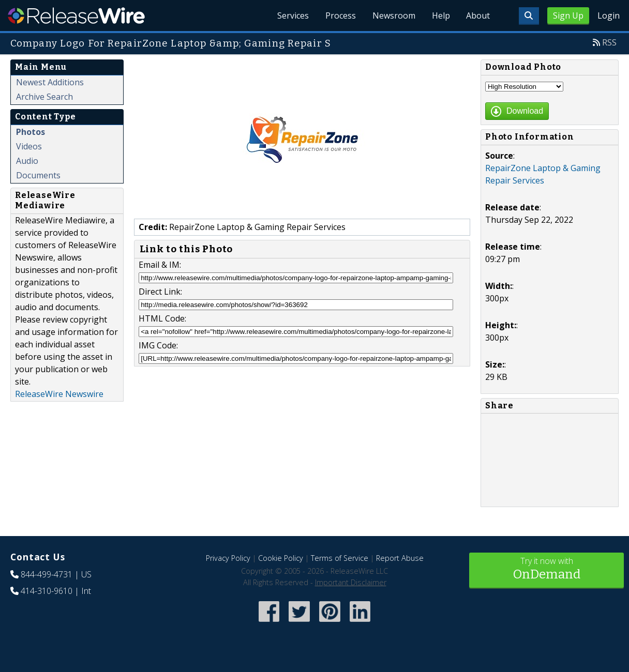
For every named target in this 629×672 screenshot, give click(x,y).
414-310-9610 (47, 591)
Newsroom (393, 16)
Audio (27, 161)
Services (293, 16)
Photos (31, 132)
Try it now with (546, 569)
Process (340, 16)
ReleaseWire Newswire (59, 394)
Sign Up (568, 16)
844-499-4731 (47, 574)
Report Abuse (400, 558)
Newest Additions (50, 82)
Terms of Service (340, 558)
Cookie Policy (281, 558)
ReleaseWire (76, 16)
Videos (29, 146)
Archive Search (44, 97)
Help (440, 16)
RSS (609, 42)
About (478, 16)
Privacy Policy (228, 558)
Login (609, 16)
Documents (38, 175)
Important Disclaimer (351, 582)
